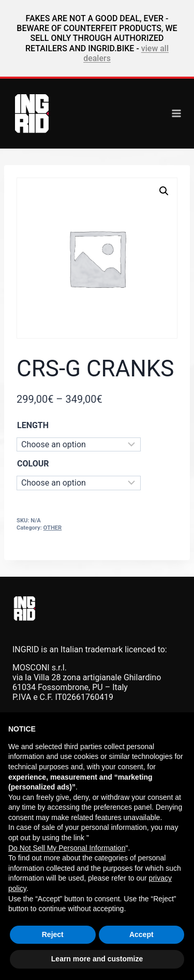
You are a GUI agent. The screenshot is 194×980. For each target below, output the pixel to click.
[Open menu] (176, 113)
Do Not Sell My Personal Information (67, 848)
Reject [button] (53, 934)
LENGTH (33, 425)
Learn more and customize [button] (97, 959)
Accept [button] (141, 934)
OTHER (53, 528)
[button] (164, 191)
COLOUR (33, 464)
